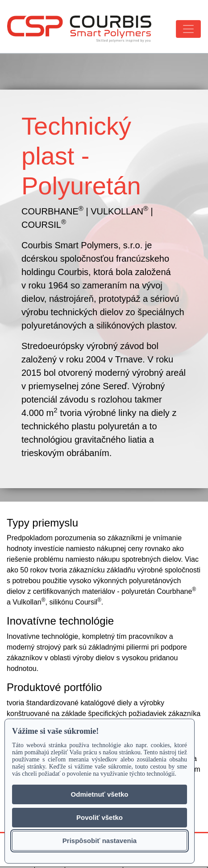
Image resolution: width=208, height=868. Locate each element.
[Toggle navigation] (188, 29)
